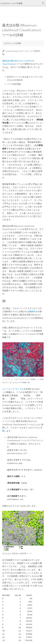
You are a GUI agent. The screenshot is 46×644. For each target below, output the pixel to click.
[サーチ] (43, 3)
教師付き (33, 311)
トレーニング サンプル (13, 389)
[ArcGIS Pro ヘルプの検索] (21, 3)
